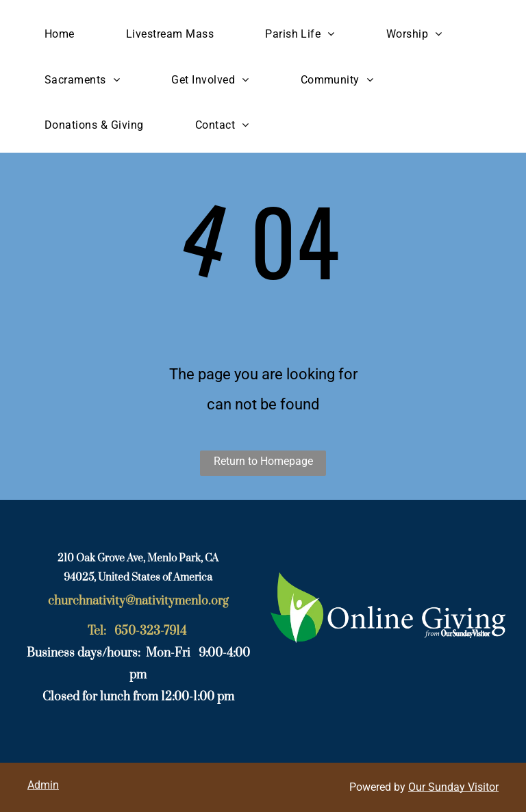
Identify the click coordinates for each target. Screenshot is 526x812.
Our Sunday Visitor (453, 787)
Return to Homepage (263, 461)
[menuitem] (65, 34)
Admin (43, 785)
